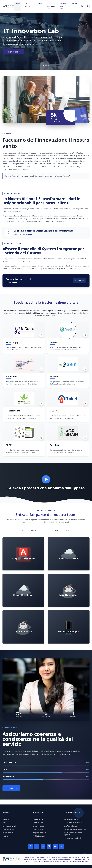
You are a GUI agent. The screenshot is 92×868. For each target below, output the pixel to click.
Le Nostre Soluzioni (9, 826)
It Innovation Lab (8, 829)
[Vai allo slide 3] (48, 66)
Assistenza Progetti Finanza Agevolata (73, 834)
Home (17, 4)
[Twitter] (37, 846)
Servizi (5, 823)
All (22, 530)
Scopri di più (14, 52)
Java (57, 530)
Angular (34, 530)
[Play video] (46, 479)
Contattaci (79, 281)
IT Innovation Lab (51, 6)
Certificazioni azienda (71, 826)
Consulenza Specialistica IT (73, 823)
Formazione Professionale (73, 838)
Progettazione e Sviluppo (72, 819)
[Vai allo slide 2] (46, 66)
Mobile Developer (39, 836)
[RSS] (62, 846)
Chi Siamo (27, 5)
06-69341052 (28, 234)
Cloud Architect (38, 829)
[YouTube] (55, 846)
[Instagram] (49, 846)
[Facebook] (30, 846)
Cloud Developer (39, 826)
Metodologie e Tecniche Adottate (75, 829)
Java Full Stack (38, 823)
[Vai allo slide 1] (43, 66)
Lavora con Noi (63, 6)
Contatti (74, 4)
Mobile (68, 530)
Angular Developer (40, 833)
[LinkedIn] (43, 846)
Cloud (46, 530)
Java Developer (38, 819)
